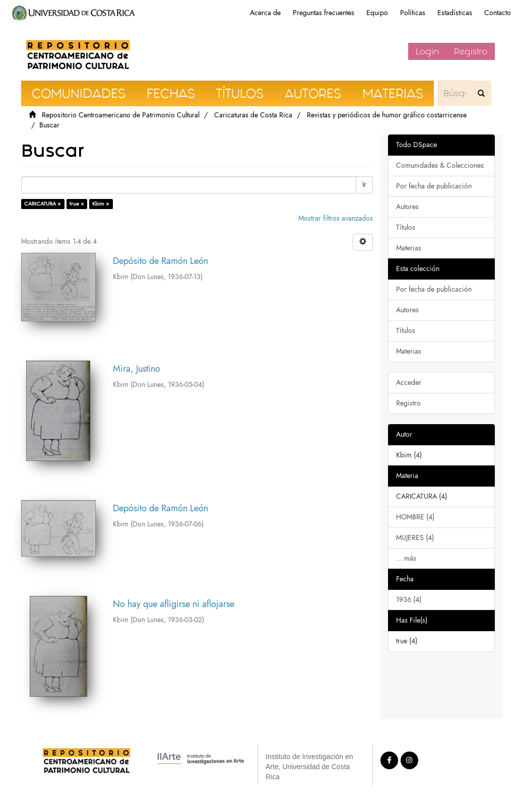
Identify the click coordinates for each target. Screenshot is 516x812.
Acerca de (265, 13)
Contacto (498, 13)
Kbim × (101, 204)
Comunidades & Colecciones (440, 165)
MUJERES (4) (415, 538)
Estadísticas (455, 13)
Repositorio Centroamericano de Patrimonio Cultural (121, 115)
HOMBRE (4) (415, 517)
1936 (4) (409, 600)
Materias (409, 248)
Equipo (377, 13)
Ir (364, 185)
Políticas (413, 13)
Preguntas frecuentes (324, 13)
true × (77, 204)
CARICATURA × (43, 204)
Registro (471, 51)
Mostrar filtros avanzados (336, 218)
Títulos (406, 227)
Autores (407, 207)
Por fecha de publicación (434, 186)
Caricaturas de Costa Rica (253, 115)
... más (406, 558)
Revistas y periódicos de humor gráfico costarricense (387, 115)
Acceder (409, 383)
